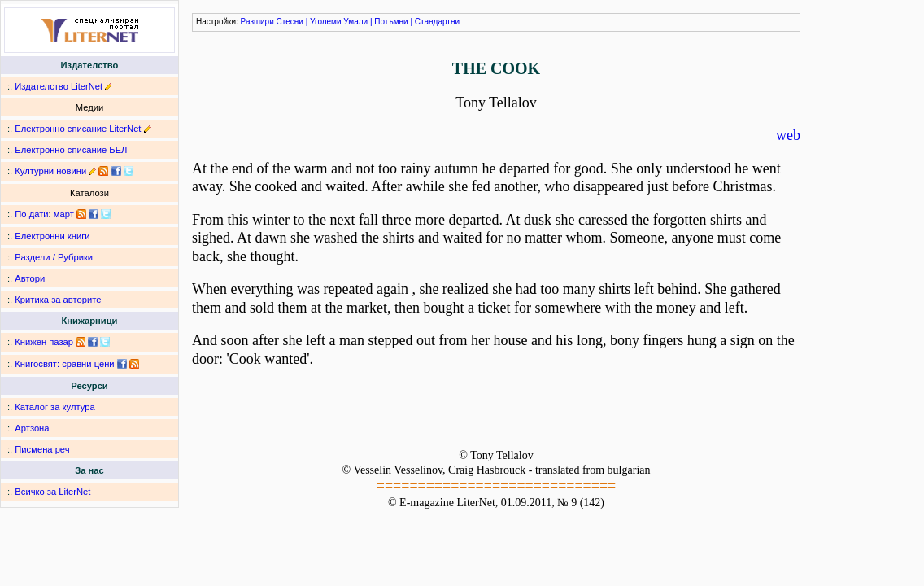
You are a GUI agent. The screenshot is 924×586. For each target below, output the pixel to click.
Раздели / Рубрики (54, 257)
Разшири (257, 22)
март (64, 214)
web (788, 135)
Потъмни (391, 22)
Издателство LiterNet (59, 86)
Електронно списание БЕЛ (71, 150)
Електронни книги (52, 236)
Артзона (32, 428)
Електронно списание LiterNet (78, 129)
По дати (31, 214)
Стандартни (437, 22)
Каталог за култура (54, 407)
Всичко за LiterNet (52, 492)
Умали (355, 22)
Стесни (290, 22)
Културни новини (50, 171)
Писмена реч (42, 449)
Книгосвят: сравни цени (64, 364)
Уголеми (326, 22)
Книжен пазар (44, 342)
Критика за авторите (58, 300)
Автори (30, 278)
